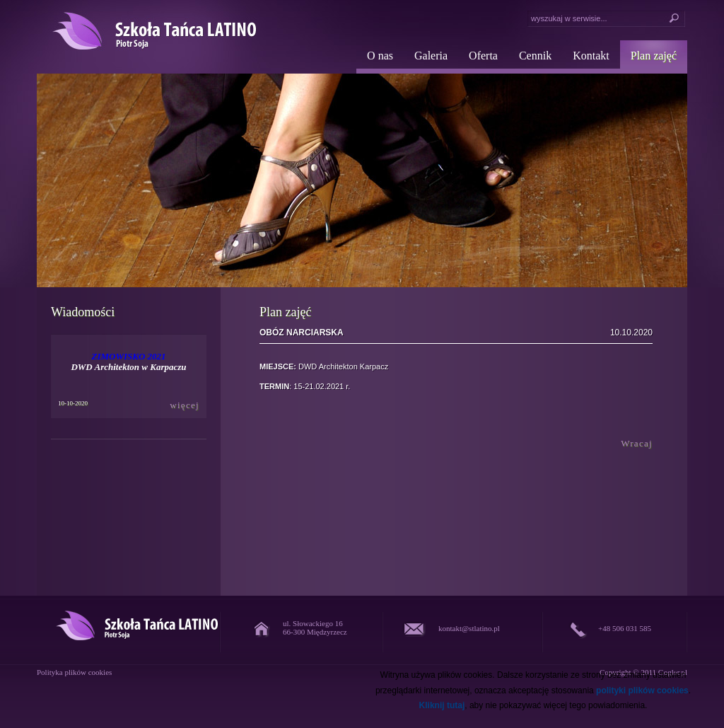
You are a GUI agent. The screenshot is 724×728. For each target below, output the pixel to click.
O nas (380, 56)
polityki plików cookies (642, 691)
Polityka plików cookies (74, 672)
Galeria (431, 56)
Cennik (535, 56)
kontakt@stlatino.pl (469, 628)
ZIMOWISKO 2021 (128, 356)
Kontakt (591, 56)
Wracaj (637, 443)
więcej (185, 405)
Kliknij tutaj (442, 705)
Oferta (483, 56)
